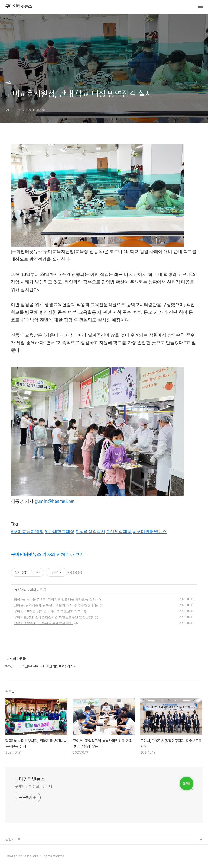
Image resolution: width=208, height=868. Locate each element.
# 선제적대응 (119, 532)
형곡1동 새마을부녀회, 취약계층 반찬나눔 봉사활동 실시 (55, 599)
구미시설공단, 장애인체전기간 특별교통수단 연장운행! (53, 617)
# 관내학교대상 (59, 532)
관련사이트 (13, 839)
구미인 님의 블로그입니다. (34, 786)
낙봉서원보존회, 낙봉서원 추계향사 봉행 (43, 623)
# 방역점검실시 (90, 532)
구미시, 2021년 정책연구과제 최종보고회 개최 (47, 611)
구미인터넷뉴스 (19, 7)
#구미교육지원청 (27, 532)
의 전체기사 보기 (47, 554)
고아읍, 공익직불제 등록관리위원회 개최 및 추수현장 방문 (56, 605)
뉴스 (17, 590)
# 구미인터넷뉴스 (150, 532)
